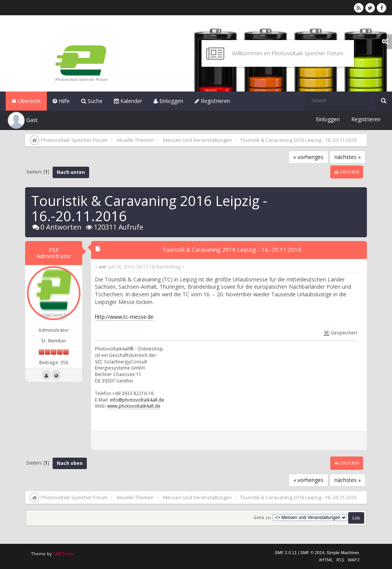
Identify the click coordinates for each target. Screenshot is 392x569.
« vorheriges (308, 157)
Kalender (128, 101)
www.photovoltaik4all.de (134, 406)
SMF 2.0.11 (286, 553)
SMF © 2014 (312, 553)
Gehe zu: (262, 518)
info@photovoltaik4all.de (137, 400)
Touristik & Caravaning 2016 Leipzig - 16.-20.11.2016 (232, 249)
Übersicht (26, 101)
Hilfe (61, 101)
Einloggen (168, 101)
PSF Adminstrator (54, 253)
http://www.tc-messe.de (124, 317)
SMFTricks (63, 554)
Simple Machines (343, 553)
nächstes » (348, 157)
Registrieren (212, 101)
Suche (92, 101)
